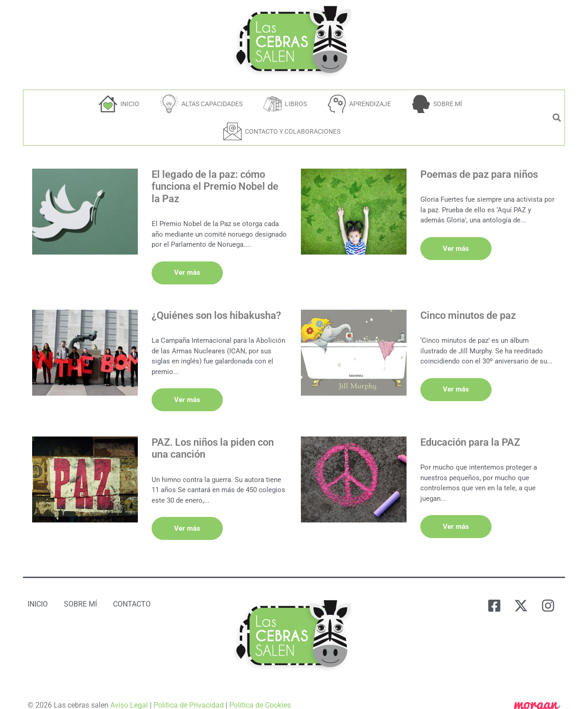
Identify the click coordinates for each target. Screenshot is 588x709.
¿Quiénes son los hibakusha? (216, 311)
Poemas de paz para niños (479, 174)
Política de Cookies (260, 691)
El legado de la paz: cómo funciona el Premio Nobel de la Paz (215, 187)
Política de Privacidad (189, 691)
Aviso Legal (129, 691)
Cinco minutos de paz (468, 311)
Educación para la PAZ (470, 433)
